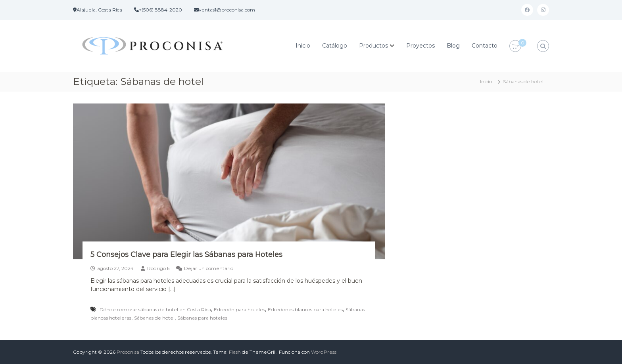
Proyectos (420, 46)
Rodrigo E (159, 268)
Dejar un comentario (209, 268)
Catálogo (335, 46)
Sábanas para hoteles (202, 318)
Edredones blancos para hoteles (305, 309)
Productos (373, 46)
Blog (453, 46)
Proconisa (128, 352)
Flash (235, 352)
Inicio (303, 46)
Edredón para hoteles (239, 309)
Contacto (485, 46)
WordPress (324, 352)
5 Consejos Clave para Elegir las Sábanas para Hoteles (186, 255)
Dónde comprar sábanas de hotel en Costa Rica (155, 309)
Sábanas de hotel (154, 318)
